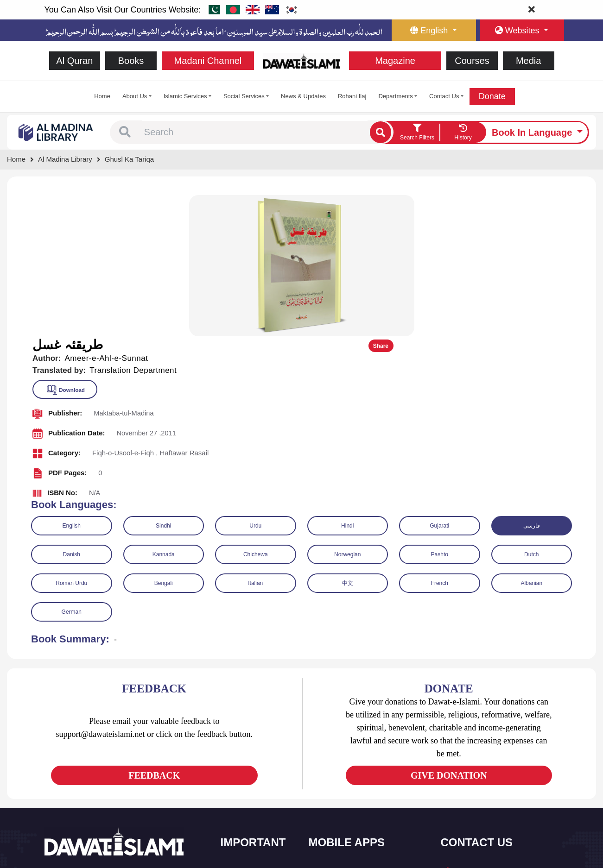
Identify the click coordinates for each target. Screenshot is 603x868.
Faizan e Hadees (343, 789)
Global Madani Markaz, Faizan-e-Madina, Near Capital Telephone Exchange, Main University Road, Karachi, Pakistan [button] (501, 811)
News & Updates (303, 96)
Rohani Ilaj (352, 96)
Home (102, 96)
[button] (125, 132)
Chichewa (256, 412)
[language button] (434, 30)
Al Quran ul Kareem (347, 751)
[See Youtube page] (86, 776)
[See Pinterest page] (120, 776)
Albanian (531, 441)
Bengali (164, 441)
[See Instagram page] (103, 776)
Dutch (531, 412)
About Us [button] (135, 96)
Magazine (395, 61)
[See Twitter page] (70, 776)
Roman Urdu (71, 441)
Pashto (440, 412)
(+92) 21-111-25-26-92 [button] (487, 752)
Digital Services (341, 809)
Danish (72, 412)
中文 (348, 441)
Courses (472, 61)
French (440, 441)
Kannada (164, 412)
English (72, 384)
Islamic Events (252, 770)
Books (131, 61)
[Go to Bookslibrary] (56, 132)
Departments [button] (395, 96)
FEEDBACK (154, 633)
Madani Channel (208, 61)
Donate (492, 96)
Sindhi (163, 384)
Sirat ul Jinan (338, 731)
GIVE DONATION (449, 633)
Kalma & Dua (338, 828)
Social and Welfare (257, 731)
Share (565, 204)
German (72, 470)
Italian (255, 441)
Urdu (255, 384)
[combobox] (255, 132)
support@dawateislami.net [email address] (492, 772)
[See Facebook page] (53, 776)
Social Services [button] (244, 96)
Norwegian (347, 412)
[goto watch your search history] (463, 132)
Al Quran (74, 61)
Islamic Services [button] (185, 96)
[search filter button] (417, 132)
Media (528, 61)
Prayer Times (338, 770)
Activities (244, 809)
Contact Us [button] (444, 96)
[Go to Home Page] (301, 60)
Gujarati (439, 384)
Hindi (347, 384)
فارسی (532, 384)
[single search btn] (381, 132)
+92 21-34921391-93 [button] (485, 732)
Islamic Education (256, 828)
